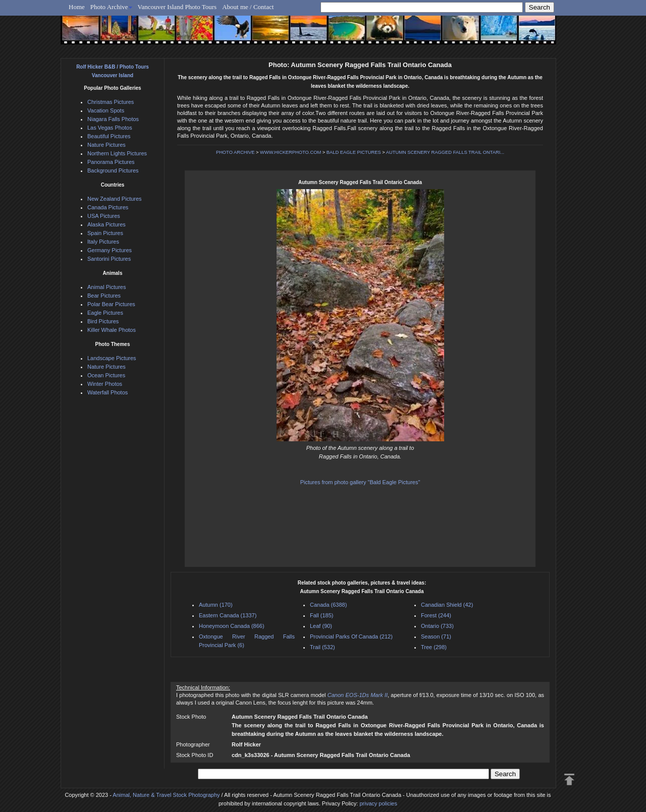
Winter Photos (105, 384)
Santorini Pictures (109, 259)
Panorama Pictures (111, 162)
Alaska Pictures (106, 224)
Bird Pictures (103, 321)
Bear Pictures (104, 296)
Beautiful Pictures (109, 136)
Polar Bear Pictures (111, 304)
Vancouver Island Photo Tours (177, 7)
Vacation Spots (106, 110)
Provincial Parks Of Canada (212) (351, 636)
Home (77, 7)
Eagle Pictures (105, 313)
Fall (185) (321, 615)
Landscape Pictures (112, 358)
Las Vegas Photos (110, 128)
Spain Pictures (105, 233)
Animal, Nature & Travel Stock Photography (166, 795)
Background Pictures (113, 170)
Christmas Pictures (111, 102)
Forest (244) (436, 615)
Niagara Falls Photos (113, 119)
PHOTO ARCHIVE (235, 152)
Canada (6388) (328, 605)
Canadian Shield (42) (447, 605)
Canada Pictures (108, 207)
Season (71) (436, 636)
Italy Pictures (103, 242)
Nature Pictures (106, 145)
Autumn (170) (216, 605)
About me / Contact (248, 7)
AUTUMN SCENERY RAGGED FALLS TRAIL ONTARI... (445, 152)
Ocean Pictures (106, 375)
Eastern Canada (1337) (228, 615)
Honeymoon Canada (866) (232, 626)
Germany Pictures (110, 250)
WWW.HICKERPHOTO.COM (290, 152)
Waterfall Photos (107, 392)
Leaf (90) (321, 626)
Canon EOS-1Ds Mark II (358, 695)
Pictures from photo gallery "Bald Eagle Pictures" (360, 482)
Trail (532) (322, 647)
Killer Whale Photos (112, 330)
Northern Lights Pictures (117, 153)
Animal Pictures (106, 287)
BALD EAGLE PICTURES (354, 152)
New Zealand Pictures (115, 199)
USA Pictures (104, 216)
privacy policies (378, 803)
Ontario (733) (437, 626)
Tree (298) (434, 647)
